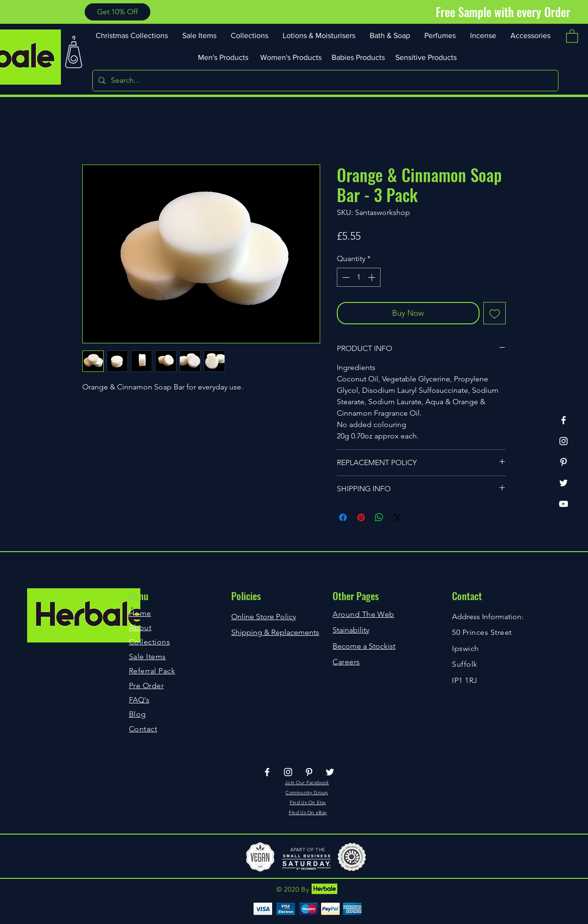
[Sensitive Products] (427, 57)
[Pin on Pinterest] (361, 517)
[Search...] (324, 81)
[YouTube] (563, 504)
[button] (118, 12)
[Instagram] (563, 441)
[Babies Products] (359, 57)
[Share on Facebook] (343, 517)
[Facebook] (563, 420)
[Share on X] (397, 517)
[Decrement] (345, 277)
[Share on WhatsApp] (379, 517)
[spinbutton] (359, 277)
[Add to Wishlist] (495, 313)
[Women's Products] (292, 57)
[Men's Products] (224, 57)
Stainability (351, 630)
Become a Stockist (364, 646)
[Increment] (372, 277)
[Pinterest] (563, 462)
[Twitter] (563, 483)
